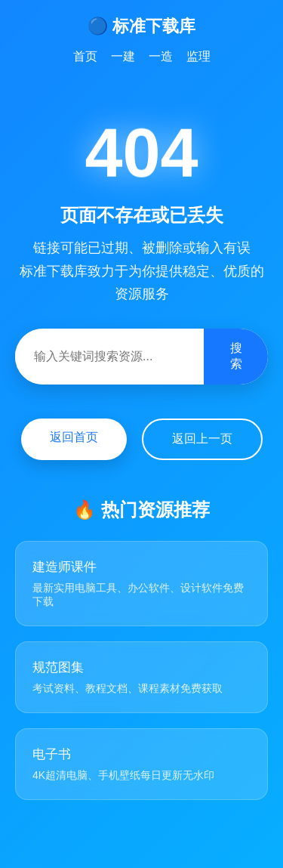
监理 (198, 56)
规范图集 (58, 667)
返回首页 (74, 437)
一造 (161, 56)
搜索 (236, 356)
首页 (85, 56)
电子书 (52, 754)
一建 (123, 56)
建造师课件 (65, 567)
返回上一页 (202, 439)
